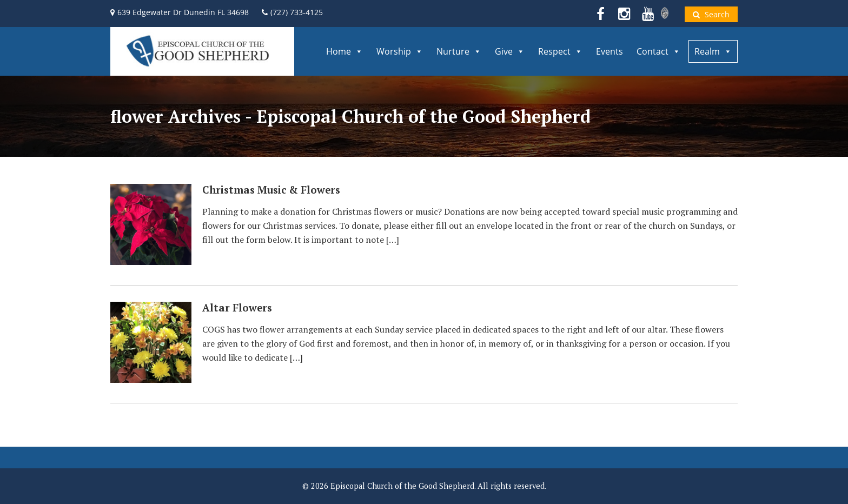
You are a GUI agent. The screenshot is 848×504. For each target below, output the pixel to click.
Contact (658, 51)
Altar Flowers (237, 308)
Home (345, 51)
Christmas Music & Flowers (271, 190)
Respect (560, 51)
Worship (400, 51)
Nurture (459, 51)
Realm (713, 51)
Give (510, 51)
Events (609, 51)
